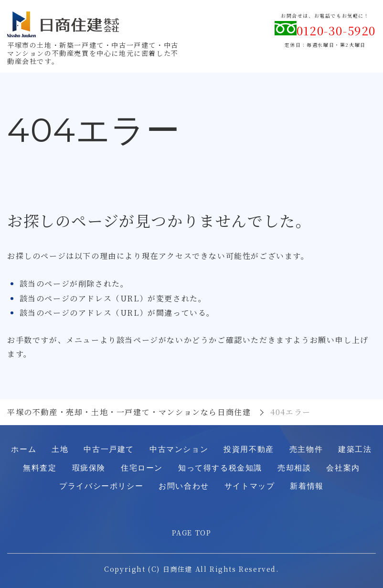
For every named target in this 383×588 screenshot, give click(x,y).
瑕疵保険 (89, 468)
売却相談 (294, 468)
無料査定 (40, 468)
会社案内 (343, 468)
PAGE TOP (192, 533)
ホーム (24, 449)
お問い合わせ (184, 486)
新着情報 (307, 486)
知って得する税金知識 (220, 468)
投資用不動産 (249, 449)
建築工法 (355, 449)
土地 (60, 449)
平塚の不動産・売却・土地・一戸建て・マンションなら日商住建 (129, 412)
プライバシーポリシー (101, 486)
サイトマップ (250, 486)
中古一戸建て (109, 449)
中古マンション (179, 449)
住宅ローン (142, 468)
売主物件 (306, 449)
